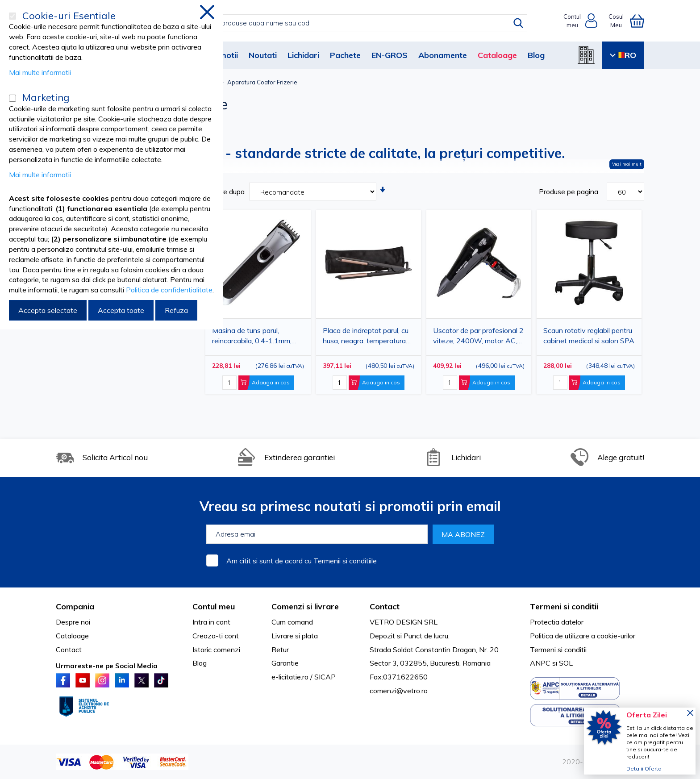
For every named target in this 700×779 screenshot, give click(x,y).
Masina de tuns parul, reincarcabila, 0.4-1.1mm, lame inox (252, 337)
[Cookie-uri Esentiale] (12, 16)
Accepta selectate (48, 310)
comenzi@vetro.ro (399, 691)
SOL (566, 663)
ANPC (540, 663)
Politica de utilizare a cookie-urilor (583, 636)
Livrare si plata (295, 636)
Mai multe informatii (40, 72)
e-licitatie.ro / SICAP (304, 677)
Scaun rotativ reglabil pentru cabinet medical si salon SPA (589, 335)
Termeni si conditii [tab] (564, 606)
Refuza (176, 310)
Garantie (285, 663)
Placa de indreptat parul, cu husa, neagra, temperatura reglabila (366, 337)
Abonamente (443, 55)
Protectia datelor (557, 622)
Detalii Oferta (644, 769)
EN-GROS (390, 55)
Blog (536, 55)
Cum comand (292, 622)
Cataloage (497, 55)
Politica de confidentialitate (169, 290)
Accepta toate (121, 310)
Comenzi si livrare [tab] (305, 606)
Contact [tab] (385, 606)
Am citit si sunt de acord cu (302, 561)
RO (623, 55)
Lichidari (303, 55)
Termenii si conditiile (345, 561)
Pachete (345, 55)
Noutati (263, 55)
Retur (280, 650)
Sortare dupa (224, 192)
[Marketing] (12, 98)
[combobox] (359, 23)
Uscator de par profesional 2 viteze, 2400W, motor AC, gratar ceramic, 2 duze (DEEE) (478, 337)
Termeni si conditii (558, 650)
